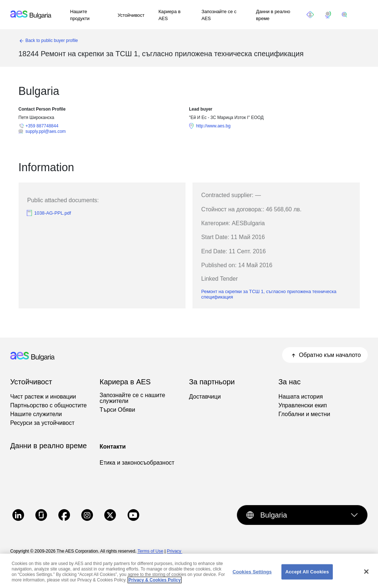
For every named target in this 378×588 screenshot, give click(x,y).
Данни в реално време (273, 15)
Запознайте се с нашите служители (132, 398)
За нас (290, 382)
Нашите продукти (80, 15)
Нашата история (301, 397)
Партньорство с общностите (48, 406)
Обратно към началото (325, 355)
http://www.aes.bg (213, 126)
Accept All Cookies (307, 576)
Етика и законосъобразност (137, 463)
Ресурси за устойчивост (42, 423)
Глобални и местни (304, 414)
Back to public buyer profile (52, 41)
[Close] (366, 576)
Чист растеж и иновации (43, 397)
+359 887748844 (42, 126)
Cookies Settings (252, 576)
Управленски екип (303, 406)
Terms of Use (150, 551)
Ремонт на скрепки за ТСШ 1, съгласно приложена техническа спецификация (269, 294)
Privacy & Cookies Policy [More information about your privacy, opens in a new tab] (154, 584)
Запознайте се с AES (219, 15)
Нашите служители (36, 414)
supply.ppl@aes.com (46, 131)
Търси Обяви (117, 410)
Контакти (113, 447)
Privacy (175, 551)
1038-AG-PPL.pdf (53, 213)
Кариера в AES (170, 15)
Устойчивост (131, 15)
